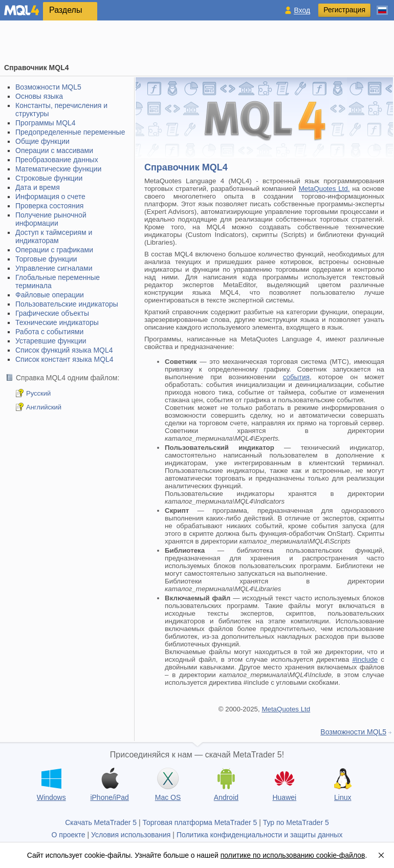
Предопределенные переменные (70, 132)
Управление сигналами (54, 268)
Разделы (65, 10)
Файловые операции (50, 295)
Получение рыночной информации (51, 219)
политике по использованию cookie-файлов (293, 855)
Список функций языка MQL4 (64, 350)
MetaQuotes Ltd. (324, 189)
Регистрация (344, 10)
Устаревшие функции (51, 341)
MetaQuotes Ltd (286, 709)
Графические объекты (52, 313)
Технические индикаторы (57, 322)
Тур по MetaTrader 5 (296, 822)
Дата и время (38, 187)
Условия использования (131, 835)
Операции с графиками (54, 250)
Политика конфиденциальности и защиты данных (260, 835)
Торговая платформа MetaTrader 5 (200, 822)
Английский (44, 407)
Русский (38, 393)
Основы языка (39, 96)
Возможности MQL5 (48, 87)
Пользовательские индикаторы (67, 304)
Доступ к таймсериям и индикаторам (54, 236)
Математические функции (58, 169)
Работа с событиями (49, 332)
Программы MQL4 (46, 123)
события (296, 377)
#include (365, 659)
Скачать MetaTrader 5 (101, 822)
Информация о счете (50, 197)
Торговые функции (46, 259)
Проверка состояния (49, 206)
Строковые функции (49, 178)
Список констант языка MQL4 (64, 359)
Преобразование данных (57, 160)
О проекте (69, 835)
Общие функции (42, 141)
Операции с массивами (54, 150)
